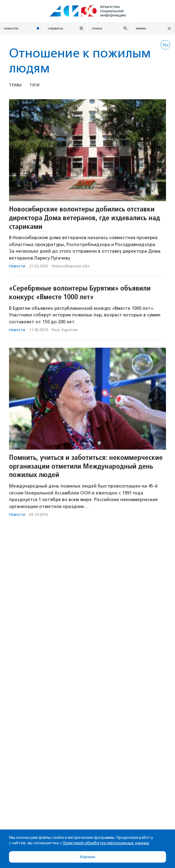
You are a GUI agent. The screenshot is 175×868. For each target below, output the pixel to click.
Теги (34, 85)
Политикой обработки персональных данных (106, 843)
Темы (15, 85)
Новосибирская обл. (71, 266)
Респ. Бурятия (64, 330)
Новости (17, 266)
